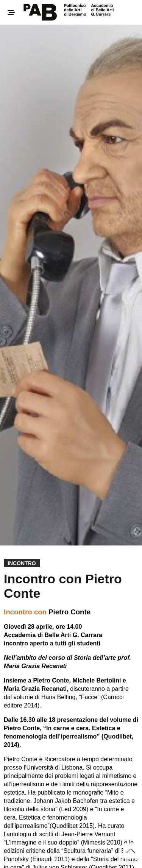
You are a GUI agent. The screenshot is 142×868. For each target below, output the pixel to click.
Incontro (22, 563)
